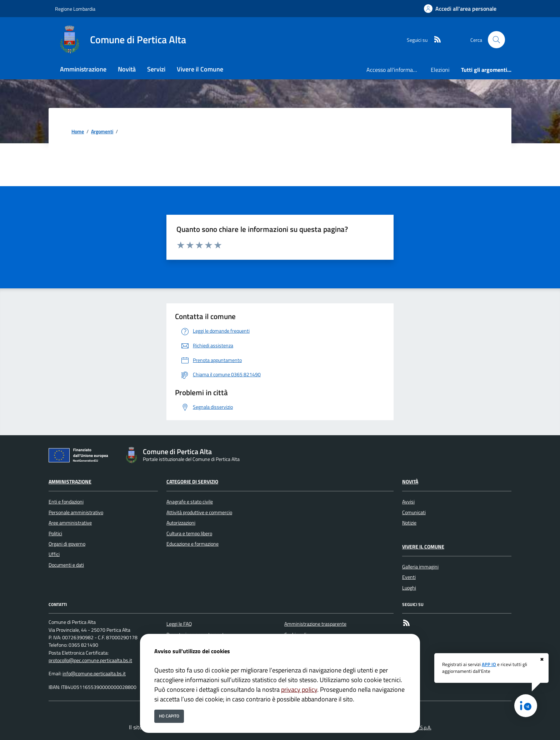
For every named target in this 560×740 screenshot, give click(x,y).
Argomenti (102, 132)
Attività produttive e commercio (199, 512)
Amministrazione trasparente (315, 624)
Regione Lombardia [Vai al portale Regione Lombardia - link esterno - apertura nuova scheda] (75, 9)
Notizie (409, 523)
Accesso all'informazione (396, 70)
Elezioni (440, 70)
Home (78, 132)
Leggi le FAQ (179, 624)
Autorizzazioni (181, 523)
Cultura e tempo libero (189, 533)
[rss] (435, 40)
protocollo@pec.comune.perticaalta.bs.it (90, 660)
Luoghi (409, 588)
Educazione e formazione (192, 544)
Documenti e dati (66, 565)
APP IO (489, 664)
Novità (410, 482)
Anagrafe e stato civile (190, 502)
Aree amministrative (70, 523)
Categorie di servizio (192, 482)
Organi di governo (67, 544)
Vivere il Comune (423, 547)
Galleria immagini (420, 567)
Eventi (409, 577)
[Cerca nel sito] (496, 40)
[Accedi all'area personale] (460, 9)
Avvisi (408, 502)
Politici (55, 533)
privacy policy (299, 689)
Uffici (54, 554)
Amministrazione (70, 482)
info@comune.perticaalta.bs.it (94, 674)
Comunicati (414, 512)
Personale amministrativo (76, 512)
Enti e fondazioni (66, 502)
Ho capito (169, 716)
